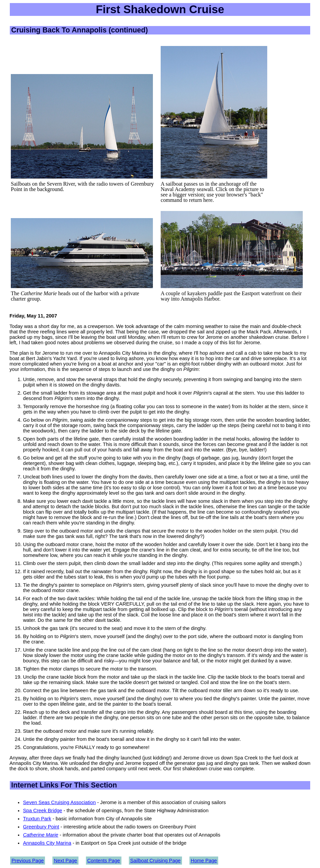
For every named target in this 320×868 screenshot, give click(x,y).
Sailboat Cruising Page (155, 861)
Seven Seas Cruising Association (59, 802)
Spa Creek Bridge (43, 811)
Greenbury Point (41, 827)
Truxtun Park (37, 819)
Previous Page (28, 861)
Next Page (65, 861)
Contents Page (104, 861)
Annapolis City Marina (47, 843)
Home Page (204, 861)
